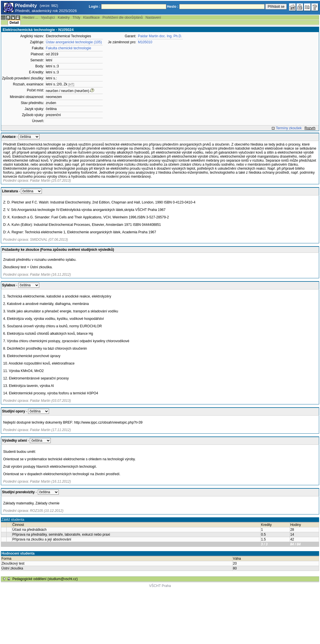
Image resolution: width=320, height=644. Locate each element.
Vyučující (48, 17)
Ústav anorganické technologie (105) (74, 42)
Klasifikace (91, 17)
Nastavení (153, 17)
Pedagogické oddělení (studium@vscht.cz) (45, 579)
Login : (95, 7)
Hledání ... (30, 17)
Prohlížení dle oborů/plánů (122, 17)
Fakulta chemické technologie (69, 48)
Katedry (64, 17)
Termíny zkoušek (289, 128)
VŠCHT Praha (160, 586)
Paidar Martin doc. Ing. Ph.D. (160, 36)
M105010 (145, 42)
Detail (14, 23)
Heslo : (173, 7)
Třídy (76, 17)
